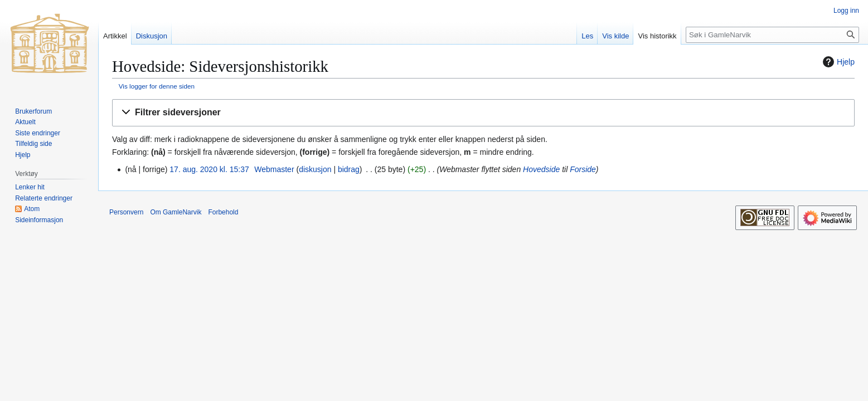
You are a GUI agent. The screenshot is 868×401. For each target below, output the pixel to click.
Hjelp (837, 62)
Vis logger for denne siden (157, 86)
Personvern (126, 212)
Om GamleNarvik (176, 212)
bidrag (349, 169)
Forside (583, 169)
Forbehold (223, 212)
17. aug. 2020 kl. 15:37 (209, 169)
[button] (483, 113)
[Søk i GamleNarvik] (772, 35)
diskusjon (315, 169)
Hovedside (541, 169)
